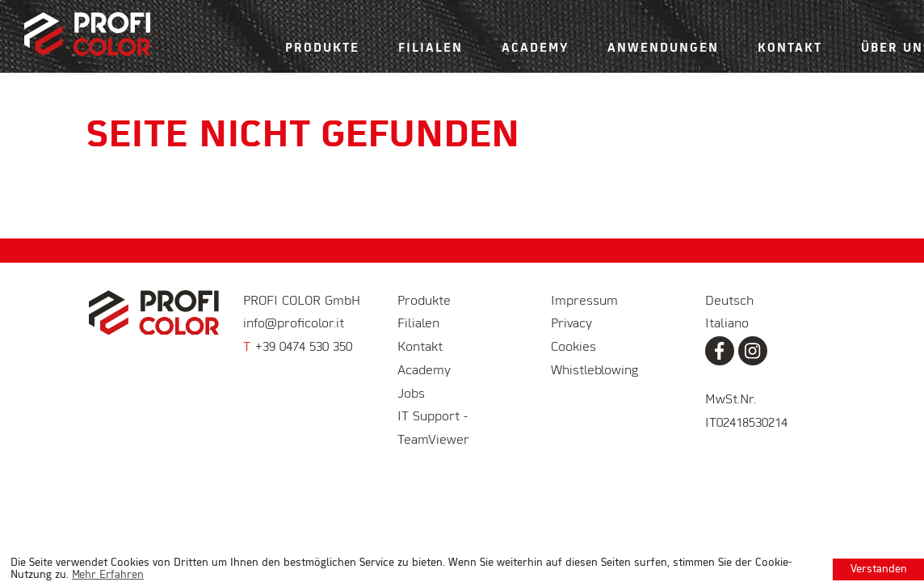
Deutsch (729, 302)
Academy (535, 48)
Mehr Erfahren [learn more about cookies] (108, 575)
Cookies (573, 348)
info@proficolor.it (294, 324)
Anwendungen (663, 48)
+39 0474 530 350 (298, 348)
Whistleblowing (594, 371)
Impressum (584, 302)
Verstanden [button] (879, 569)
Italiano (727, 324)
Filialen (430, 48)
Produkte (322, 48)
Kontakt (790, 48)
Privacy (571, 324)
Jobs (411, 394)
